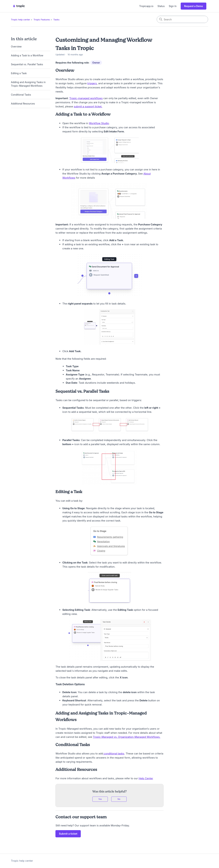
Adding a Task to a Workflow (27, 55)
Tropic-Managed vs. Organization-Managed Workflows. (127, 737)
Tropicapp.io (146, 6)
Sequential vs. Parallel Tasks (27, 64)
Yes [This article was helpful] (100, 799)
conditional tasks (114, 754)
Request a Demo (194, 6)
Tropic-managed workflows (86, 98)
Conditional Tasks (21, 95)
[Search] (182, 19)
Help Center (146, 778)
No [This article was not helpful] (119, 799)
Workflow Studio (99, 123)
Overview (16, 46)
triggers (92, 83)
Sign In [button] (173, 6)
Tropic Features (42, 20)
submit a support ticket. (88, 106)
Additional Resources (23, 104)
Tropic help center (21, 20)
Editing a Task (19, 73)
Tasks (56, 20)
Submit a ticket (68, 834)
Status (161, 6)
